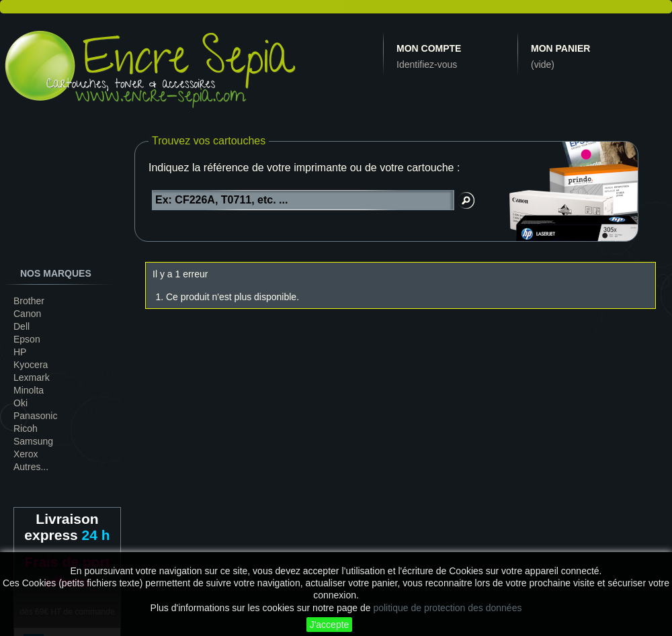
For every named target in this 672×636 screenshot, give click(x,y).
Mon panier (560, 48)
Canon (27, 314)
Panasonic (35, 416)
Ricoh (26, 428)
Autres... (31, 467)
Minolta (29, 390)
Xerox (26, 454)
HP (20, 352)
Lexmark (32, 377)
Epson (27, 339)
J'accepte (330, 625)
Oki (20, 403)
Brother (29, 301)
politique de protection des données (447, 608)
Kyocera (31, 365)
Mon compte (429, 48)
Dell (22, 326)
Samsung (33, 441)
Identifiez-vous (427, 64)
